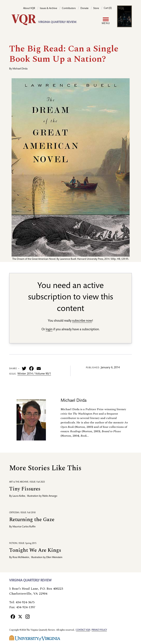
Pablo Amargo (50, 496)
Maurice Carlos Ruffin (24, 527)
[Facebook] (13, 616)
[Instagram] (28, 616)
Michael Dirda (20, 69)
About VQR (29, 8)
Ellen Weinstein (54, 557)
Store (96, 8)
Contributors (69, 8)
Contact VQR (83, 630)
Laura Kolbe (19, 496)
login (49, 330)
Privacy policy (99, 630)
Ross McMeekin (21, 557)
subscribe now (82, 321)
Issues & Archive (48, 8)
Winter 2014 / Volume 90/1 (34, 374)
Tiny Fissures (25, 489)
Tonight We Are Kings (35, 550)
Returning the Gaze (32, 520)
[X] (20, 616)
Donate (84, 8)
